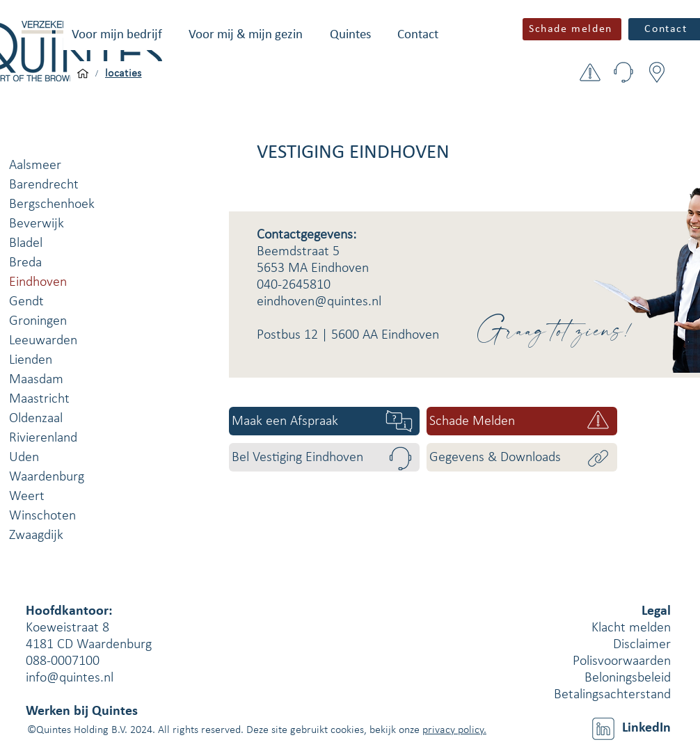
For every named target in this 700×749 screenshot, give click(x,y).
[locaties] (124, 74)
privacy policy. (454, 730)
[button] (117, 35)
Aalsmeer (35, 166)
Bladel (26, 243)
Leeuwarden (43, 341)
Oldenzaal (36, 419)
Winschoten (42, 516)
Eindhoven (38, 282)
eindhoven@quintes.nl (319, 302)
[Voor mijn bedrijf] (83, 74)
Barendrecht (44, 185)
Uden (24, 458)
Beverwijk (37, 224)
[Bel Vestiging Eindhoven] (324, 457)
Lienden (31, 360)
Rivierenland (43, 438)
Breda (25, 263)
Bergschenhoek (52, 204)
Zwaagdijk (36, 535)
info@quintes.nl (70, 678)
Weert (27, 497)
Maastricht (39, 399)
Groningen (38, 321)
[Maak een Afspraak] (324, 421)
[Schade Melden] (522, 421)
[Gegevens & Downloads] (522, 457)
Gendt (26, 302)
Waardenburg (47, 477)
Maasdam (36, 380)
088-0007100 (63, 661)
